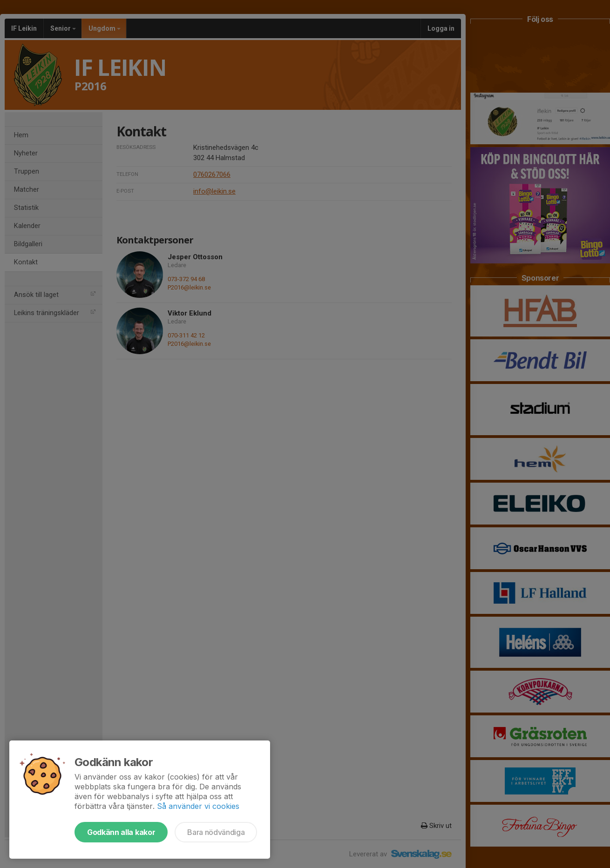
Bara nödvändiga (216, 832)
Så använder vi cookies (198, 806)
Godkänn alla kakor (121, 832)
